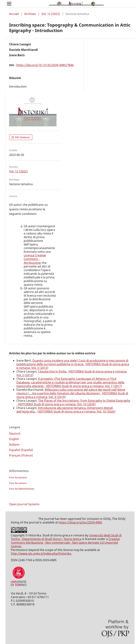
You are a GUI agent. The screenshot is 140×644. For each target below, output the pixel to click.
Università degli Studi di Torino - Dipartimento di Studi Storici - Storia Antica (66, 537)
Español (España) (21, 450)
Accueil (14, 14)
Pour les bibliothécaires (22, 489)
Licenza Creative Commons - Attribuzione (35, 259)
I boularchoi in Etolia (53, 371)
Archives (30, 14)
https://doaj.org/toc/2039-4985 (80, 522)
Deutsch (15, 434)
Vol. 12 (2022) (51, 14)
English (14, 439)
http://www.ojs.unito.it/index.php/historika (41, 554)
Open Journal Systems (24, 504)
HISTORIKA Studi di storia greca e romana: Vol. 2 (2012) (72, 373)
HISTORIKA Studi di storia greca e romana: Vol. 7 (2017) (84, 386)
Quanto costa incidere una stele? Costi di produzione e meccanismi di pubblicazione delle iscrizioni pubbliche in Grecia (72, 362)
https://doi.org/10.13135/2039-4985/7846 (45, 65)
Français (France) (21, 455)
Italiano (14, 444)
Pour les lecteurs (18, 477)
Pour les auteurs (18, 483)
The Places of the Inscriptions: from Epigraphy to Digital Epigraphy (84, 401)
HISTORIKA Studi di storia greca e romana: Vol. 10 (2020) (57, 404)
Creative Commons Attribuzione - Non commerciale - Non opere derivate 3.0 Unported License (65, 543)
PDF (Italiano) (22, 137)
